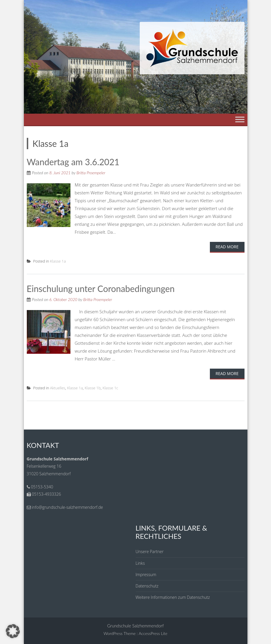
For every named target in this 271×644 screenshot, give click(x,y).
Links (140, 563)
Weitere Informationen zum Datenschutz (173, 597)
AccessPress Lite (153, 633)
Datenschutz (147, 585)
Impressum (146, 574)
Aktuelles (58, 387)
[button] (13, 631)
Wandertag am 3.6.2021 (73, 162)
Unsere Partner (150, 551)
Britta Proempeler (91, 172)
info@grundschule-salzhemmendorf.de (67, 507)
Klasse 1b (93, 387)
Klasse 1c (110, 387)
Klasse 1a (58, 261)
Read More (227, 246)
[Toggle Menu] (240, 119)
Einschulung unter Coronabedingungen (101, 288)
